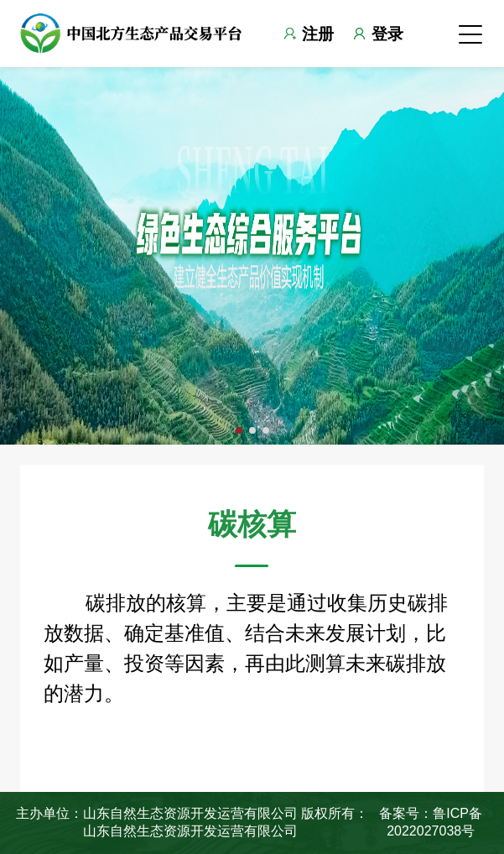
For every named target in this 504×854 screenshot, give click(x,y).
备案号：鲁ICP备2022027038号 (431, 822)
